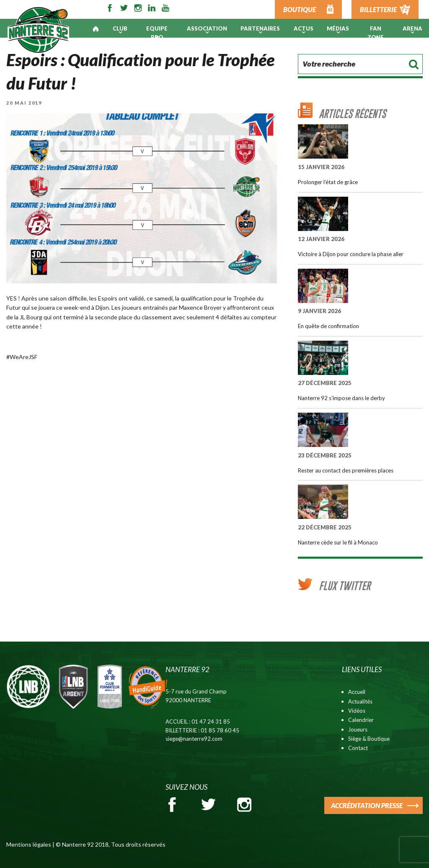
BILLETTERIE (378, 9)
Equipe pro (157, 33)
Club (120, 28)
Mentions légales (29, 844)
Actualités (360, 701)
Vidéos (357, 711)
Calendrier (361, 720)
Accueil (357, 692)
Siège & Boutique (369, 739)
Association (207, 28)
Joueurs (358, 729)
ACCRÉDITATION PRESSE (367, 805)
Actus (304, 28)
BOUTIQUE (300, 9)
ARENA (412, 28)
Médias (338, 28)
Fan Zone (376, 33)
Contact (358, 748)
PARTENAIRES (260, 28)
